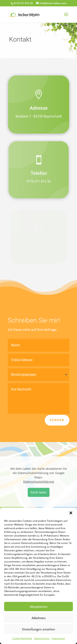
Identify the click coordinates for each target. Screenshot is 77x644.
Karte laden (39, 492)
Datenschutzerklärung (39, 482)
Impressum (58, 638)
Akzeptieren (39, 607)
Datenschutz (42, 638)
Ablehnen (39, 618)
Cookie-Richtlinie (22, 638)
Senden (57, 420)
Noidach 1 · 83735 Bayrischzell (38, 116)
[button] (71, 513)
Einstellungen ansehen (39, 629)
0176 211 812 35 (38, 182)
